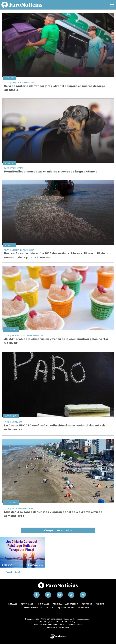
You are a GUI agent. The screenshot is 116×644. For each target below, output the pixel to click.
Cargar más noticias (58, 530)
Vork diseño (14, 572)
